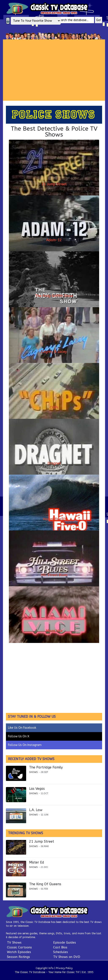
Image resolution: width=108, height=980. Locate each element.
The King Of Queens (45, 884)
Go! (99, 20)
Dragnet (54, 463)
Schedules (61, 952)
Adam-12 (54, 240)
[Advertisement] (55, 70)
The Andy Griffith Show (54, 296)
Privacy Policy (64, 968)
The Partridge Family (46, 767)
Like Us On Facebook (22, 728)
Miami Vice (54, 631)
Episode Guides (65, 943)
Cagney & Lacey (54, 352)
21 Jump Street (54, 184)
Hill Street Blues (54, 575)
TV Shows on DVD (67, 957)
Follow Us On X (19, 736)
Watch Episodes (19, 952)
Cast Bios (60, 947)
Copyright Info (45, 968)
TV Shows (14, 943)
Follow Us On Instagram (25, 745)
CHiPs (54, 408)
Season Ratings (18, 957)
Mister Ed (37, 862)
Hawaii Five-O (54, 519)
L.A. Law (36, 810)
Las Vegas (37, 789)
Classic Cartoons (19, 947)
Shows (33, 772)
